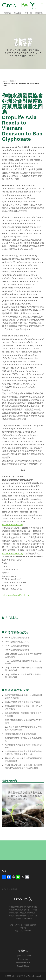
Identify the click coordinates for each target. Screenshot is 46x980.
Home (4, 81)
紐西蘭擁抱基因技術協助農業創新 (20, 734)
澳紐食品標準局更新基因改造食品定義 (23, 702)
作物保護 (18, 13)
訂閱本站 (12, 618)
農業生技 (28, 13)
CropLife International (23, 956)
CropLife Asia (23, 959)
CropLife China (23, 966)
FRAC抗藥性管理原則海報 (17, 646)
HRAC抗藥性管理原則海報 (17, 638)
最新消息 (7, 13)
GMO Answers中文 (23, 962)
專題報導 (39, 13)
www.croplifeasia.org (13, 525)
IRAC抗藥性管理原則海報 (17, 642)
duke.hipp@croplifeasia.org (16, 595)
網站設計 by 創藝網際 (10, 889)
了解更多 (39, 805)
